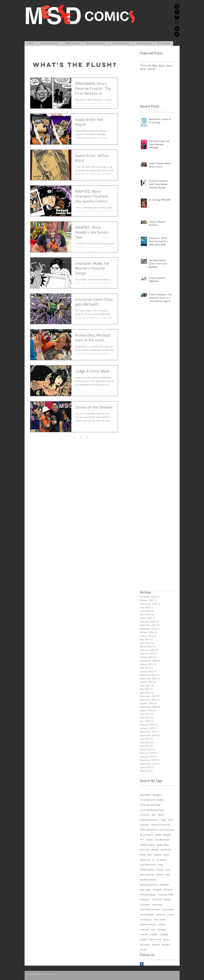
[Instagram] (177, 7)
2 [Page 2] (74, 438)
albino (143, 855)
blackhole (164, 885)
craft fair (144, 935)
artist (161, 865)
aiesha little (166, 850)
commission (146, 920)
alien (150, 855)
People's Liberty (147, 845)
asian (168, 870)
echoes (143, 950)
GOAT (171, 820)
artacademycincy (148, 865)
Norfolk (150, 840)
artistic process (147, 870)
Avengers (157, 795)
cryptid (143, 940)
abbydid (155, 850)
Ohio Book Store (162, 840)
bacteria (160, 875)
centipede (157, 890)
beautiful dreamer (148, 880)
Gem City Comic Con (161, 825)
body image (145, 890)
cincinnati (157, 900)
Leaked (158, 835)
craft (153, 930)
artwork (160, 870)
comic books (168, 910)
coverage (144, 930)
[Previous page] (61, 438)
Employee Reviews (149, 820)
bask (168, 875)
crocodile (164, 935)
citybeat (167, 900)
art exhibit (161, 860)
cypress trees (155, 940)
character (168, 890)
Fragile (163, 820)
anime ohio (145, 860)
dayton (166, 940)
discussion (145, 945)
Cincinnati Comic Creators (152, 800)
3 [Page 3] (81, 438)
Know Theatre (146, 835)
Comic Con (145, 815)
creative (154, 935)
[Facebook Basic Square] (142, 964)
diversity (156, 945)
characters (145, 900)
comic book (157, 905)
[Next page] (87, 438)
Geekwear (145, 825)
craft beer (161, 930)
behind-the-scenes (149, 885)
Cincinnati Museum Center (152, 810)
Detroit (161, 815)
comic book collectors (150, 910)
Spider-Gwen (163, 845)
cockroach (145, 905)
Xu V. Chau (145, 850)
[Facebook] (177, 12)
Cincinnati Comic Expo (150, 805)
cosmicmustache (148, 925)
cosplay (162, 925)
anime (167, 855)
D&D (154, 815)
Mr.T (142, 840)
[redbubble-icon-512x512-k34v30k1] (177, 29)
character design (148, 895)
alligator (158, 855)
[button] (49, 43)
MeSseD (167, 835)
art (153, 860)
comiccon (160, 915)
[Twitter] (177, 34)
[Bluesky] (177, 18)
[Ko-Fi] (177, 23)
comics (170, 915)
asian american (147, 875)
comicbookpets (147, 915)
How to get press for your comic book (157, 830)
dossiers (166, 945)
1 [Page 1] (67, 438)
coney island (159, 920)
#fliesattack (145, 795)
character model (166, 895)
